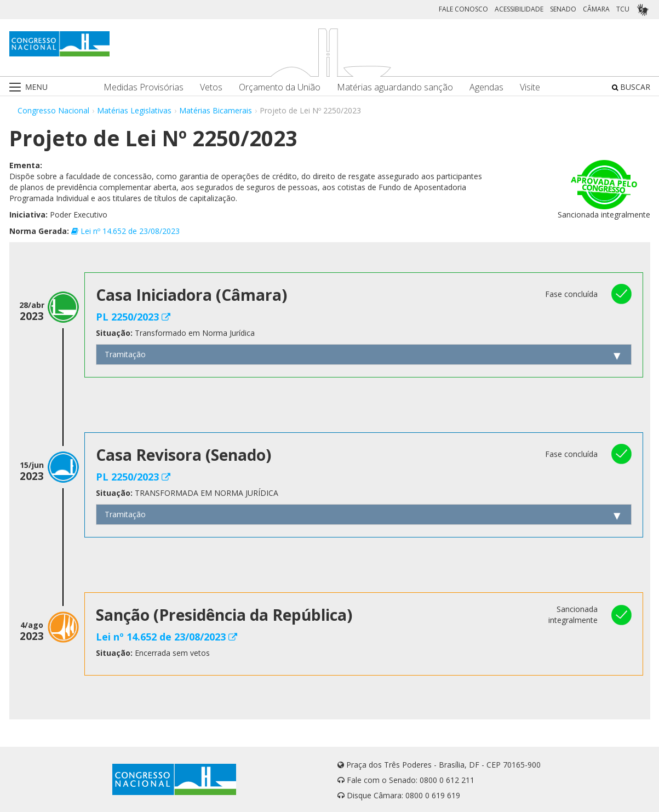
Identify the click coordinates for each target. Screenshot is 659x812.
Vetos (211, 87)
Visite (530, 87)
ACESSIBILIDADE (519, 9)
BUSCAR (631, 87)
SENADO (563, 9)
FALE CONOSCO (463, 9)
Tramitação (125, 354)
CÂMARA (596, 9)
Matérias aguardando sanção (395, 87)
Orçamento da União (280, 87)
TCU (623, 9)
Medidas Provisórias (144, 87)
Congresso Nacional (53, 110)
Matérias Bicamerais (216, 110)
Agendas (486, 87)
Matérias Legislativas (134, 110)
